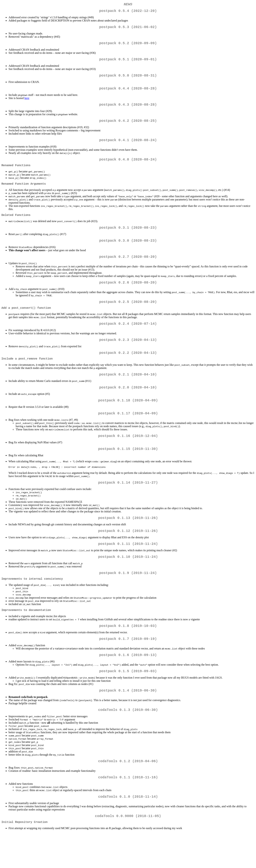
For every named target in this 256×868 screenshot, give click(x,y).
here (27, 103)
